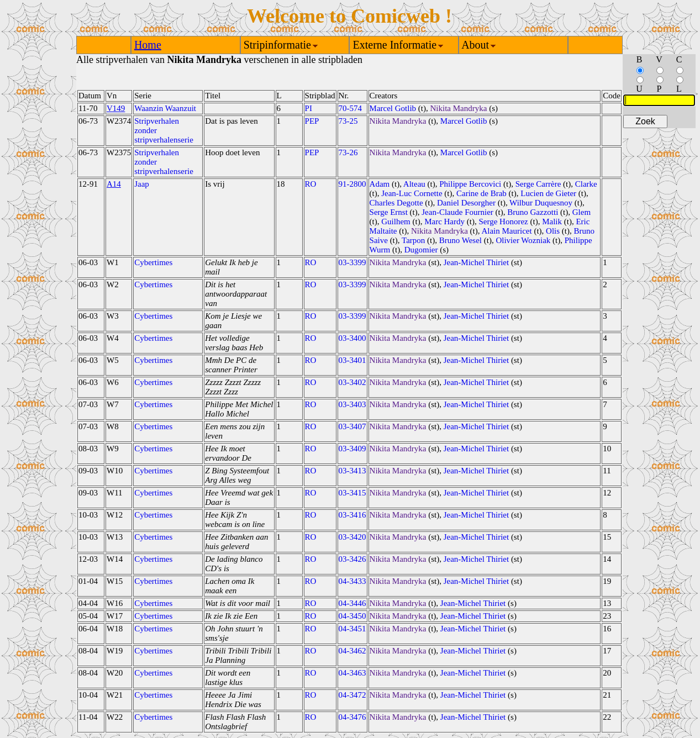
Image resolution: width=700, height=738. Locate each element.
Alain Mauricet (506, 231)
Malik (552, 222)
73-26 (348, 152)
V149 (116, 108)
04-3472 (352, 695)
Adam (380, 184)
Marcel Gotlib (393, 108)
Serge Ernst (389, 212)
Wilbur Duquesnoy (541, 203)
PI (309, 108)
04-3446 (352, 603)
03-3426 (352, 559)
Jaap (142, 184)
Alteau (414, 184)
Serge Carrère (538, 184)
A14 (114, 184)
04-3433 (352, 581)
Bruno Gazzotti (533, 212)
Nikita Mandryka (459, 108)
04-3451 (352, 629)
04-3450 (352, 616)
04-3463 (352, 673)
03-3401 (352, 360)
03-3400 (352, 338)
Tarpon (413, 240)
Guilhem (396, 222)
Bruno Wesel (460, 240)
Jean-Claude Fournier (457, 212)
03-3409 (352, 449)
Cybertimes (153, 262)
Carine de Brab (481, 193)
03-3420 (352, 537)
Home (148, 45)
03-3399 (352, 262)
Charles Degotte (396, 203)
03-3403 (352, 404)
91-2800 (352, 184)
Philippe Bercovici (470, 184)
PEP (312, 121)
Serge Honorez (503, 222)
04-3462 (352, 651)
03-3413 (352, 471)
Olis (553, 231)
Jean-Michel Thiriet (476, 262)
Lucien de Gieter (548, 193)
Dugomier (421, 250)
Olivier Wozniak (523, 240)
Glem (581, 212)
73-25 (348, 121)
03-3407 (352, 426)
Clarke (586, 184)
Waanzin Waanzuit (165, 108)
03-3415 (352, 493)
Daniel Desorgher (466, 203)
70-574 (351, 108)
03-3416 (352, 515)
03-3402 (352, 382)
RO (311, 184)
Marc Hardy (444, 222)
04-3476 (352, 717)
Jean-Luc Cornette (412, 193)
